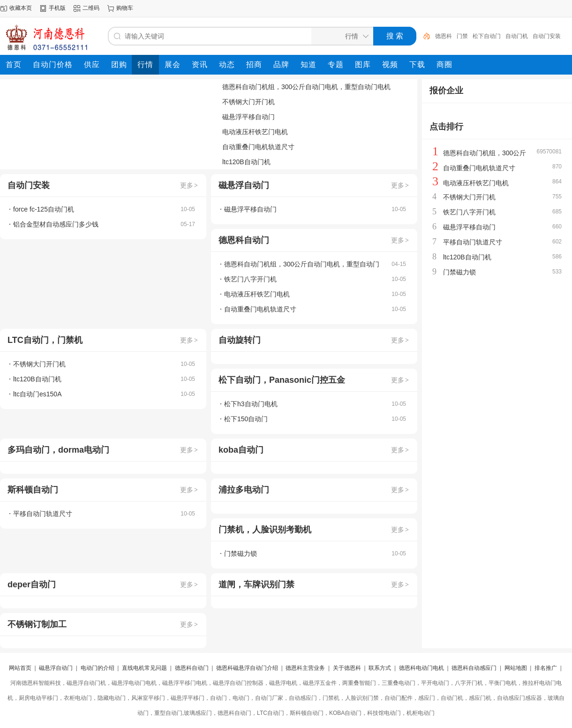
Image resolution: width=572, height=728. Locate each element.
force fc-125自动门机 (44, 209)
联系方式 (380, 668)
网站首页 (20, 668)
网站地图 (516, 668)
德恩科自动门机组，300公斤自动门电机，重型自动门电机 (306, 87)
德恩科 (444, 36)
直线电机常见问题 (144, 668)
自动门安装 (547, 36)
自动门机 (517, 36)
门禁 (462, 36)
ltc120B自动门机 (246, 162)
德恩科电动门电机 (421, 668)
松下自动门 (487, 36)
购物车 (125, 8)
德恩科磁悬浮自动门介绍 (247, 668)
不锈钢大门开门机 (248, 102)
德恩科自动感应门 (474, 668)
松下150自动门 (246, 419)
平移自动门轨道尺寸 (43, 514)
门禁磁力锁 (241, 554)
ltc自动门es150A (37, 394)
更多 (189, 185)
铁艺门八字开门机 (250, 279)
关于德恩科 (347, 668)
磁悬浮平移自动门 (248, 117)
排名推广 (546, 668)
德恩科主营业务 (305, 668)
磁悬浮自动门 (56, 668)
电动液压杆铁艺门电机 (255, 132)
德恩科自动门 (192, 668)
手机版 (57, 8)
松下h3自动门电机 (251, 404)
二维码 (91, 8)
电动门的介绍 (98, 668)
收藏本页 (21, 8)
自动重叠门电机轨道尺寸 (258, 147)
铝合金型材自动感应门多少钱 (56, 224)
